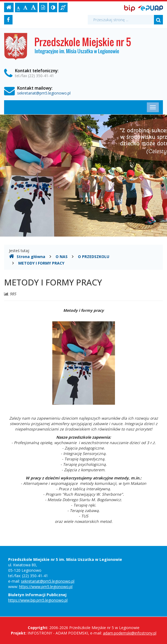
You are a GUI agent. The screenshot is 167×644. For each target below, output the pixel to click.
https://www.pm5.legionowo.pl (46, 587)
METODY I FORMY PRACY (41, 263)
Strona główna (27, 256)
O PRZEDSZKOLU (94, 257)
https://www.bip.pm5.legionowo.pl (38, 600)
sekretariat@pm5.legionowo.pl (44, 93)
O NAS (62, 257)
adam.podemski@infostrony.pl (130, 633)
